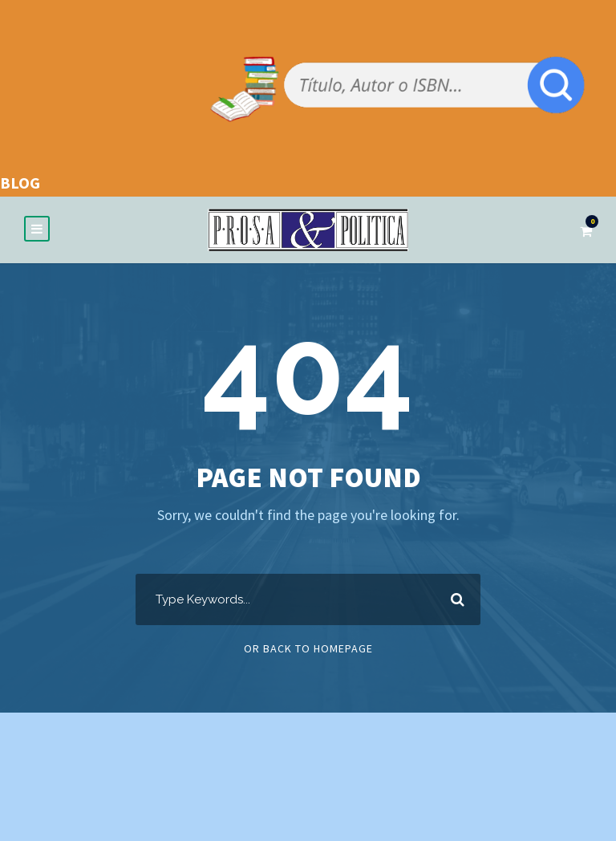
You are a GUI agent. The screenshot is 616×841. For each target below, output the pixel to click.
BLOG (20, 183)
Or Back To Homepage (308, 648)
